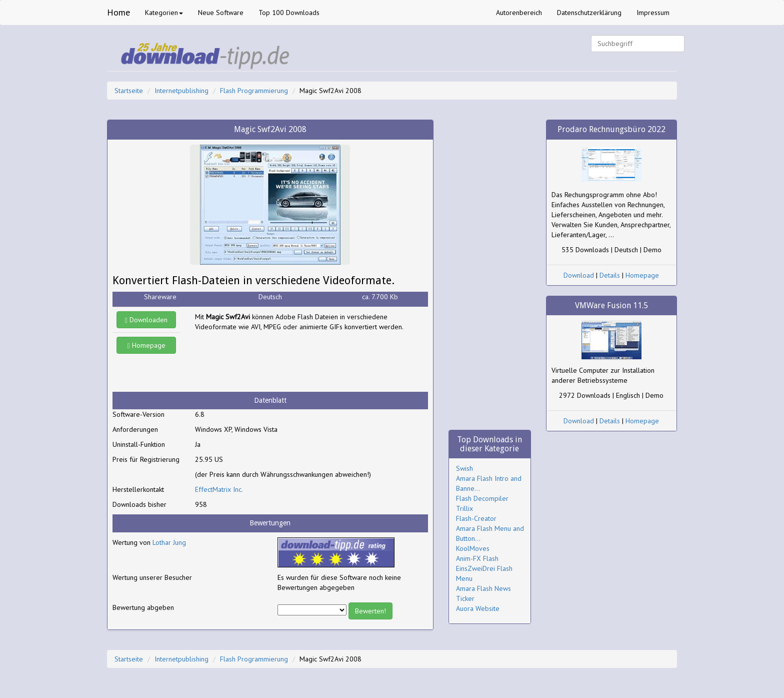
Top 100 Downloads (289, 13)
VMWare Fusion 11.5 (611, 305)
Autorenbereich (519, 13)
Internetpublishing (181, 91)
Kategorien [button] (164, 13)
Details (610, 275)
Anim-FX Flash (477, 558)
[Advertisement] (275, 362)
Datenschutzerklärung (589, 13)
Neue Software (221, 13)
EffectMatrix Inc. (219, 489)
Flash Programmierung (254, 91)
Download (579, 275)
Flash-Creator (476, 518)
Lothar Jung (169, 542)
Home (118, 12)
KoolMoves (473, 548)
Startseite (129, 91)
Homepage (146, 345)
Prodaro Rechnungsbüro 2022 (611, 129)
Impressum (653, 13)
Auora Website (478, 608)
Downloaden (146, 320)
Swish (464, 468)
